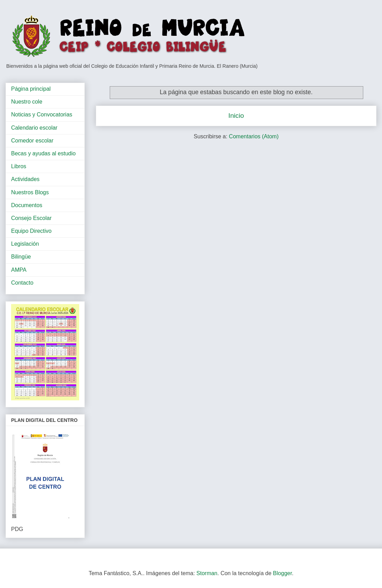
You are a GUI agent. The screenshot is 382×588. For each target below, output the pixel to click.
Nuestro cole (27, 102)
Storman (207, 573)
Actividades (25, 179)
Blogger (282, 573)
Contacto (22, 283)
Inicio (236, 116)
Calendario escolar (34, 128)
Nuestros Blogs (30, 192)
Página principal (31, 89)
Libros (19, 166)
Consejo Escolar (31, 218)
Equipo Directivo (31, 231)
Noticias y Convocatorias (42, 115)
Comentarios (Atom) (254, 136)
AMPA (19, 270)
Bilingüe (21, 257)
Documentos (27, 205)
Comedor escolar (32, 141)
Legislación (25, 244)
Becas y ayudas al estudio (43, 153)
